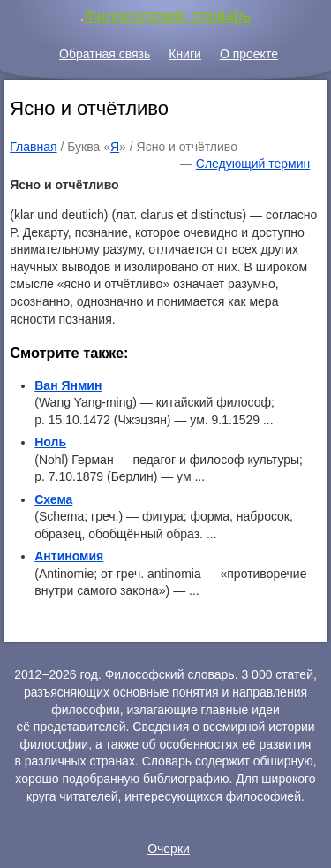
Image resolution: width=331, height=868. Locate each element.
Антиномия (69, 556)
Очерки (169, 849)
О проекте (249, 54)
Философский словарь (168, 16)
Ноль (50, 442)
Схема (53, 499)
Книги (185, 54)
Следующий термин (253, 164)
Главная (33, 147)
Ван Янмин (68, 385)
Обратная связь (105, 54)
